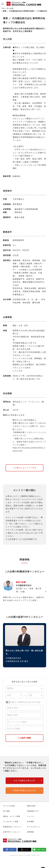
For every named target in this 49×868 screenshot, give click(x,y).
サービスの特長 (9, 806)
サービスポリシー (34, 827)
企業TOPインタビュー (12, 832)
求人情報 (6, 811)
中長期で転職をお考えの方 (24, 790)
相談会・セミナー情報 (11, 816)
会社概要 (30, 822)
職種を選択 (13, 715)
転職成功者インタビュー (12, 827)
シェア (11, 850)
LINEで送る (41, 850)
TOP (3, 8)
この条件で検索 (24, 738)
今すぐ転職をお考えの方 (24, 781)
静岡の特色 (31, 806)
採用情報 (30, 832)
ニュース (30, 816)
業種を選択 (13, 708)
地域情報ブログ (33, 811)
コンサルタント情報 (11, 822)
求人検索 (10, 8)
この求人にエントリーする (24, 468)
